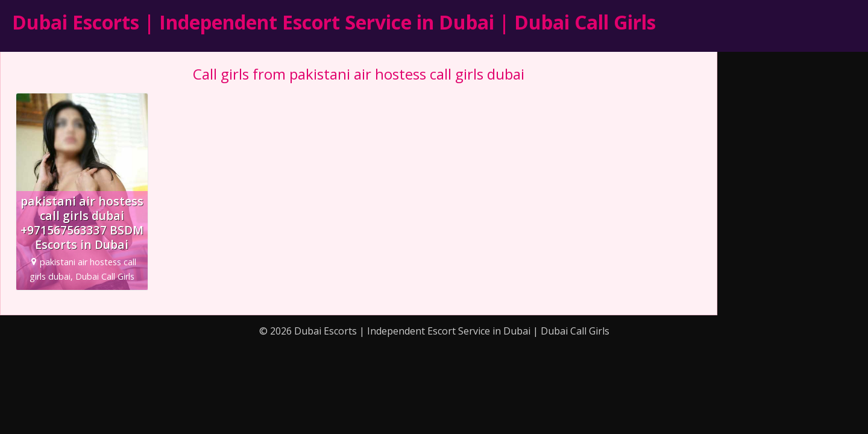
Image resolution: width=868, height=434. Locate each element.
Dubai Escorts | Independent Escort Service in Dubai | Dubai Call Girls (334, 22)
